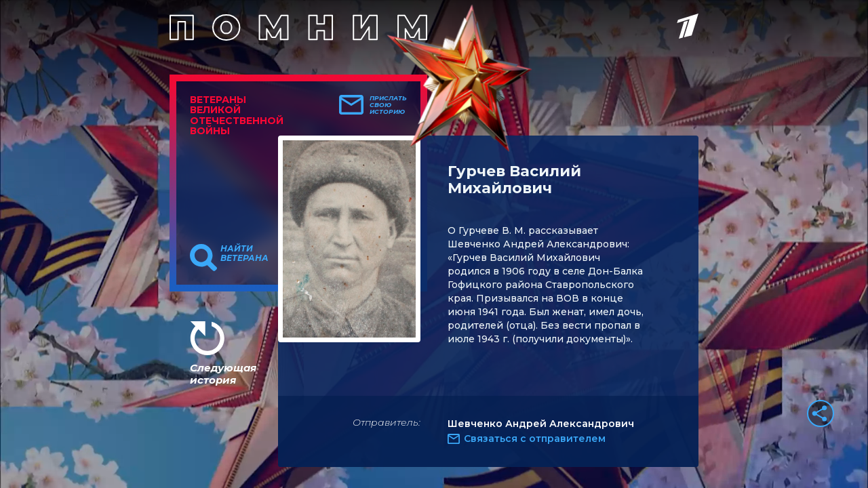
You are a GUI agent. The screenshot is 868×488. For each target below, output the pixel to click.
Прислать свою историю (388, 105)
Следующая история (223, 374)
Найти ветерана (244, 253)
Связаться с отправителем (535, 439)
